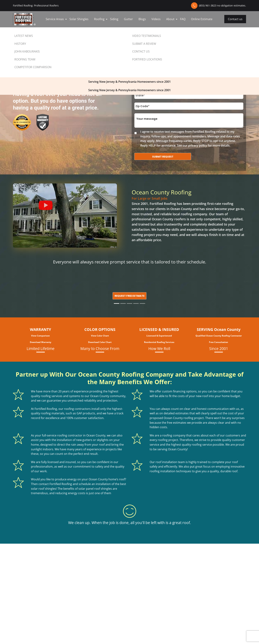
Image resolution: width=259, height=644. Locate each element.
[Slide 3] (129, 303)
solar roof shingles (44, 489)
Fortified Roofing (163, 204)
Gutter (128, 19)
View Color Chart (100, 336)
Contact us (235, 19)
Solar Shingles (79, 19)
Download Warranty (41, 342)
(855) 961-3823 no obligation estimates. (222, 5)
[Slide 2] (123, 303)
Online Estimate (202, 19)
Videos (156, 19)
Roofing (99, 19)
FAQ (183, 19)
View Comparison (40, 336)
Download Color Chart (100, 342)
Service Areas (55, 19)
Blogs (142, 19)
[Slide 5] (142, 303)
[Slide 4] (136, 303)
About (170, 19)
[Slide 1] (117, 303)
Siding (114, 19)
